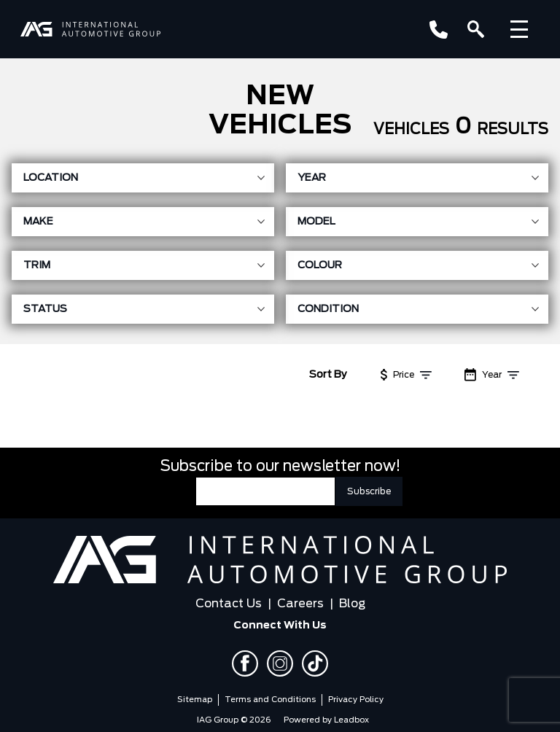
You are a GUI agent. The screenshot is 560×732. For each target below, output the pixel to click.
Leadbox (351, 720)
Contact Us (229, 604)
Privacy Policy (356, 700)
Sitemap (195, 700)
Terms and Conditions (270, 700)
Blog (352, 604)
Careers (300, 604)
